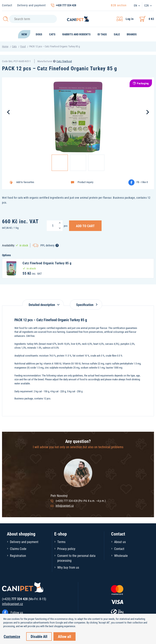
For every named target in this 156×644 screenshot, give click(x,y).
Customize (12, 636)
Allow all (64, 636)
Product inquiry (85, 182)
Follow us (17, 612)
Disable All (39, 636)
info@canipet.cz (65, 506)
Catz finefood (64, 61)
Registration (18, 556)
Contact (7, 5)
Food (23, 46)
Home (5, 46)
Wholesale (121, 556)
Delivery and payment (31, 5)
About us (120, 542)
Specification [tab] (86, 305)
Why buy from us (68, 567)
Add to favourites (25, 182)
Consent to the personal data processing (76, 558)
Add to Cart (85, 226)
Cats (14, 46)
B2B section (119, 5)
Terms (61, 542)
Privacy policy (66, 549)
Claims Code (18, 549)
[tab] (43, 303)
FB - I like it (142, 182)
